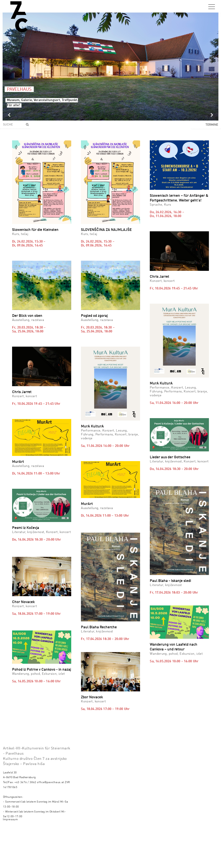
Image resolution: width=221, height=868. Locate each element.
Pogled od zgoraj (94, 316)
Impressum (10, 820)
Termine (212, 125)
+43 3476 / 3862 (25, 782)
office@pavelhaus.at (51, 782)
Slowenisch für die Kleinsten (35, 230)
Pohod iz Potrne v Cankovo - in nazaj (42, 709)
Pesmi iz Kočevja (26, 528)
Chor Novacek (23, 624)
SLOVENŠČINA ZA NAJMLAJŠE (106, 230)
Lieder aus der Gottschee (170, 457)
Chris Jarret (159, 277)
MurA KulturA (92, 426)
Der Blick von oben (27, 316)
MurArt (18, 462)
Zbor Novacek (92, 691)
